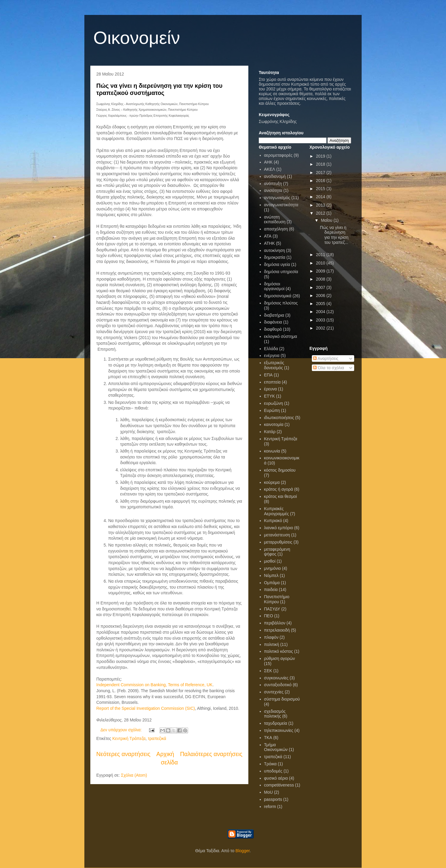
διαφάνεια (273, 322)
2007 (321, 287)
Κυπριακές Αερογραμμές (277, 511)
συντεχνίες (274, 692)
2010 (321, 263)
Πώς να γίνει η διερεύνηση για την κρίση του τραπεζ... (334, 235)
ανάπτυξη (273, 184)
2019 (321, 156)
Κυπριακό (273, 521)
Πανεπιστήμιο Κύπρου (277, 599)
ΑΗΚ (268, 162)
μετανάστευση (277, 535)
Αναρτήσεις (326, 358)
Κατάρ (270, 432)
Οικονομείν (137, 38)
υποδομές (273, 771)
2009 (321, 271)
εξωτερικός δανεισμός (274, 365)
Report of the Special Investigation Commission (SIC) (146, 708)
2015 (321, 189)
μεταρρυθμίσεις (278, 542)
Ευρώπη (272, 410)
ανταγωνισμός (277, 198)
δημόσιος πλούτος (281, 303)
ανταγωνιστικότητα (281, 205)
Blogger (243, 851)
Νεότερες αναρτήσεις (123, 754)
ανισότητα (273, 190)
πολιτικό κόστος (279, 651)
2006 (321, 296)
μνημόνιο (273, 568)
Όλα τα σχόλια (329, 368)
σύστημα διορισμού (282, 699)
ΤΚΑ (268, 738)
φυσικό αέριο (276, 778)
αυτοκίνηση (275, 250)
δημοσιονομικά (278, 296)
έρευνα (271, 389)
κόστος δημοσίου (280, 470)
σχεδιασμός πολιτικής (275, 714)
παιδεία (271, 590)
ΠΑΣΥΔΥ (272, 609)
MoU (269, 792)
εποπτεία (272, 382)
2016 (321, 181)
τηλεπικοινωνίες (279, 730)
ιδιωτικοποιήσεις (279, 418)
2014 (321, 197)
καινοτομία (274, 424)
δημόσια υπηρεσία (281, 272)
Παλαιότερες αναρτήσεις (211, 754)
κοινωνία (272, 451)
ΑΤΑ (268, 236)
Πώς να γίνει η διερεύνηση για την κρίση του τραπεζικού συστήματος (159, 89)
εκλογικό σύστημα (281, 336)
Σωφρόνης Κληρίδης (278, 121)
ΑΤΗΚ (270, 243)
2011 (321, 255)
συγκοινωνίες (276, 678)
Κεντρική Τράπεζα (129, 738)
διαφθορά (273, 329)
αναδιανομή (275, 176)
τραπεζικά (157, 738)
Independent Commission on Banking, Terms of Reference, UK (154, 685)
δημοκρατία (275, 257)
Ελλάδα (271, 349)
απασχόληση (276, 229)
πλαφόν (271, 637)
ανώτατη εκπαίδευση (275, 220)
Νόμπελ (271, 575)
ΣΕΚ (268, 671)
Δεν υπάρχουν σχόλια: (122, 730)
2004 (321, 312)
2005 (321, 304)
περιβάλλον (275, 623)
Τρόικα (270, 764)
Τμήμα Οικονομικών (276, 747)
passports (273, 799)
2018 (321, 164)
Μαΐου (327, 220)
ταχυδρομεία (276, 723)
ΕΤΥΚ (270, 396)
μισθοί (270, 561)
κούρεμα (272, 482)
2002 (321, 328)
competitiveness (279, 785)
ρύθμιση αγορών (280, 658)
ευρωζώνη (274, 403)
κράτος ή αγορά (279, 489)
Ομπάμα (272, 583)
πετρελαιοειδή (277, 630)
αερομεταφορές (278, 155)
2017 (321, 173)
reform (270, 807)
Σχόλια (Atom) (134, 775)
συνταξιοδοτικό (278, 685)
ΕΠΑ (268, 375)
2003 (321, 320)
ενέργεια (272, 355)
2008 (321, 279)
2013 (321, 205)
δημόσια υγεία (277, 264)
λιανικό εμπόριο (279, 528)
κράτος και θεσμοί (281, 496)
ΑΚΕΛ (270, 169)
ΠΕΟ (269, 616)
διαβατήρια (274, 315)
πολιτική (272, 644)
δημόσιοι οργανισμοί (274, 286)
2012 (321, 213)
